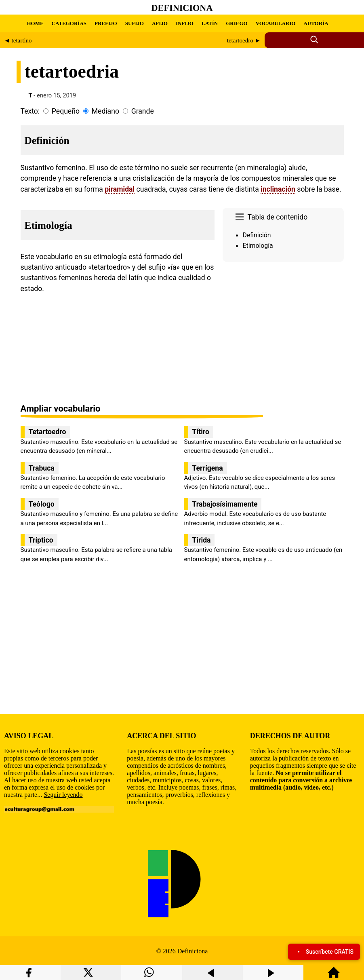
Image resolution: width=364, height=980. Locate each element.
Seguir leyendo (63, 795)
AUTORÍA (316, 23)
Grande (143, 111)
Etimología (258, 246)
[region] (283, 334)
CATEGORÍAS (69, 23)
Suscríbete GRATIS (324, 952)
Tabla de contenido (278, 217)
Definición (257, 235)
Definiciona (182, 8)
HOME (35, 23)
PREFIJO (106, 23)
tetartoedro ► (244, 40)
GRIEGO (237, 23)
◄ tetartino (18, 40)
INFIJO (185, 23)
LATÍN (210, 23)
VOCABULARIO (276, 23)
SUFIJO (135, 23)
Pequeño (66, 111)
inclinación (278, 189)
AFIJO (160, 23)
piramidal (120, 189)
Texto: (30, 111)
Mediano (105, 111)
